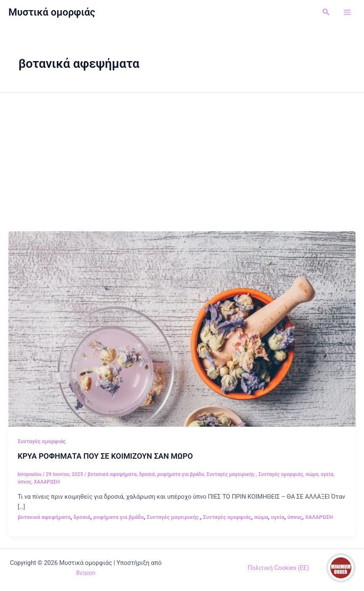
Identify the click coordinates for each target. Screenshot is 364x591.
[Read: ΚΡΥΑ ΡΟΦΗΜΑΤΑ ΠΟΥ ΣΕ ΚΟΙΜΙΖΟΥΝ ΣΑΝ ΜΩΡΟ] (182, 329)
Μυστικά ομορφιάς (52, 12)
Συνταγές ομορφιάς (42, 441)
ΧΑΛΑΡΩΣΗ (47, 482)
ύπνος (25, 482)
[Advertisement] (182, 168)
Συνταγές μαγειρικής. (231, 474)
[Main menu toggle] (347, 12)
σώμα (312, 474)
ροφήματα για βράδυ (181, 474)
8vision (86, 573)
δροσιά (147, 474)
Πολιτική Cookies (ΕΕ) (278, 568)
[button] (326, 12)
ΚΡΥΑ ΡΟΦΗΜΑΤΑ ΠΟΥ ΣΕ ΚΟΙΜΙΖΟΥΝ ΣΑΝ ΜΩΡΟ (105, 456)
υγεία (327, 474)
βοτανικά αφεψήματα (112, 474)
